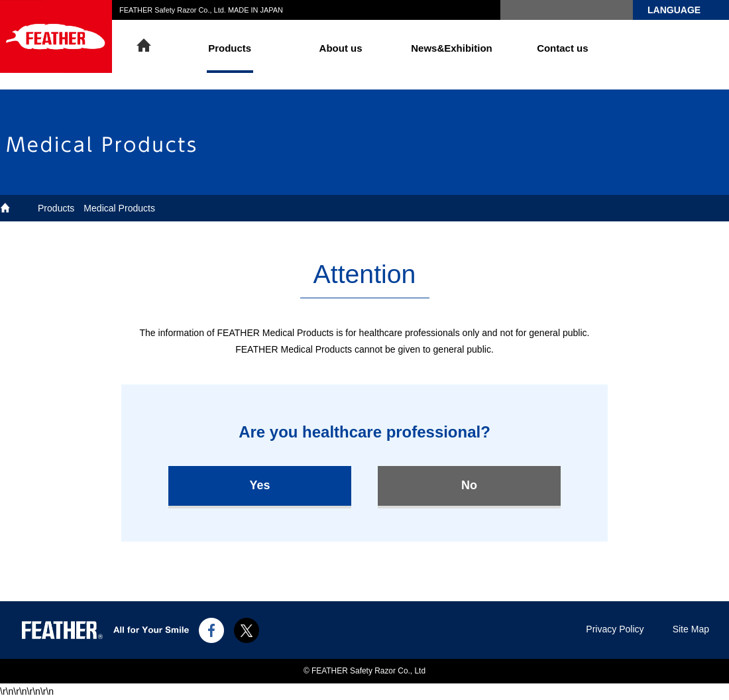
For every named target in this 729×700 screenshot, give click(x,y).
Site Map (691, 629)
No (469, 485)
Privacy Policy (615, 629)
